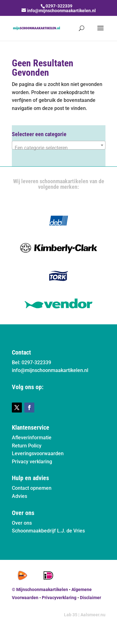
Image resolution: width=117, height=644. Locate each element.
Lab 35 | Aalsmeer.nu (85, 615)
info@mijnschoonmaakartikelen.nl (50, 370)
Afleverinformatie (32, 438)
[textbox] (59, 148)
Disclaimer (90, 598)
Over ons (22, 523)
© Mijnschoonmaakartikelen (40, 589)
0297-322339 (59, 6)
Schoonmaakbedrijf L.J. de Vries (48, 531)
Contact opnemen (32, 488)
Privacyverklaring (59, 598)
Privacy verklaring (32, 462)
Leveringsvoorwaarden (38, 453)
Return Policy (27, 446)
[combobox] (59, 145)
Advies (19, 496)
